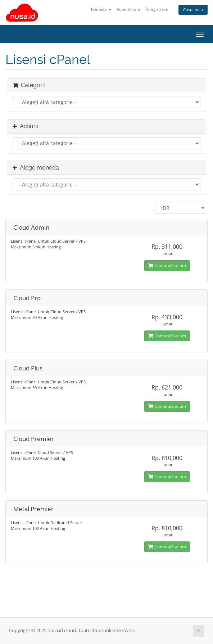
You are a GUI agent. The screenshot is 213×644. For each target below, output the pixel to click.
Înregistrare (157, 9)
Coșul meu (193, 10)
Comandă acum (167, 265)
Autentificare (128, 9)
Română (101, 9)
